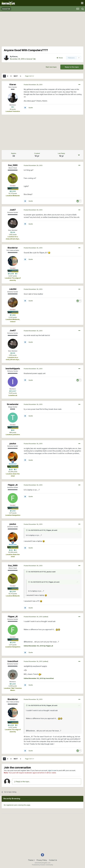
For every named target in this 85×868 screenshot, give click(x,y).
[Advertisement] (42, 29)
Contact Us (53, 860)
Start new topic (51, 67)
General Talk (31, 59)
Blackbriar (13, 248)
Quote (31, 108)
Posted (33, 85)
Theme (31, 860)
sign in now (52, 770)
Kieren (15, 56)
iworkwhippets (13, 369)
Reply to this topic (72, 67)
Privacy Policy (42, 860)
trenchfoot (13, 661)
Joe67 (13, 210)
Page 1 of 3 (29, 76)
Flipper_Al (13, 485)
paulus (13, 444)
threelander (13, 404)
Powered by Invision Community (42, 865)
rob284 (13, 289)
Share (60, 58)
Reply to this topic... (22, 782)
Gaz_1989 (13, 165)
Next (16, 76)
